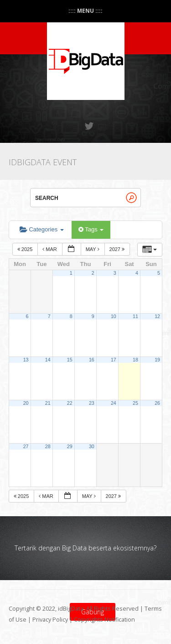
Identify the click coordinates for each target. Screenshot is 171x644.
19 (157, 360)
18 (135, 360)
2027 (118, 249)
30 (92, 446)
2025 (26, 249)
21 (48, 403)
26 (157, 403)
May (93, 249)
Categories (42, 229)
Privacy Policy (50, 620)
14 (48, 360)
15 (70, 360)
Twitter (90, 126)
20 (26, 403)
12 (157, 316)
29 (70, 446)
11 (135, 316)
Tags (91, 229)
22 (70, 403)
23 (92, 403)
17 (114, 360)
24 (114, 403)
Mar (50, 249)
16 (92, 360)
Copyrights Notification (104, 620)
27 (26, 446)
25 (135, 403)
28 (48, 446)
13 (26, 360)
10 (114, 316)
